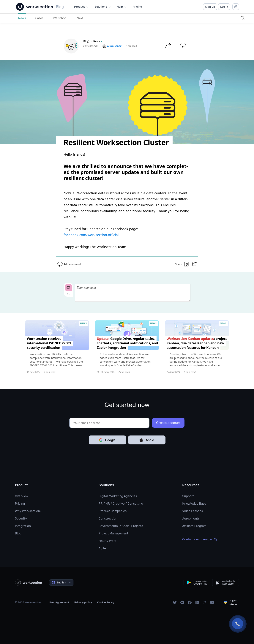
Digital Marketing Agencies (118, 496)
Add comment (69, 264)
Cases (39, 18)
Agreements (191, 518)
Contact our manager (200, 539)
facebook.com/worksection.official (91, 235)
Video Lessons (193, 511)
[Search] (243, 18)
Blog (86, 41)
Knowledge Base (194, 503)
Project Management (113, 533)
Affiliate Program (194, 526)
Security (21, 518)
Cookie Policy (106, 602)
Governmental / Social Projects (121, 526)
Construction (108, 518)
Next (80, 18)
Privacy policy (83, 602)
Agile (102, 548)
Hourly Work (107, 541)
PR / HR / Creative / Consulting (121, 503)
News (22, 18)
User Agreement (59, 602)
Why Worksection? (28, 511)
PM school (60, 18)
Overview (22, 496)
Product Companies (113, 511)
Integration (23, 526)
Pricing (20, 503)
